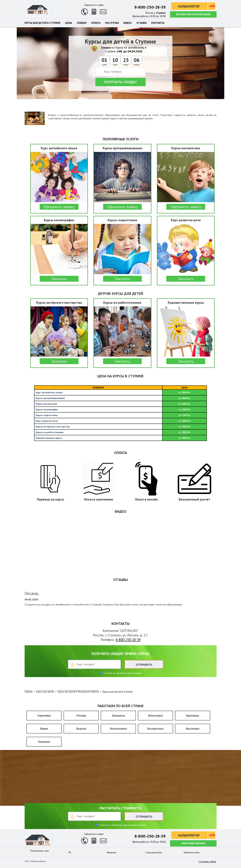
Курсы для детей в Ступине (43, 23)
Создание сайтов (207, 861)
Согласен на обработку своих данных (122, 673)
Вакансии (112, 852)
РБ (70, 852)
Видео (128, 23)
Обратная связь (192, 852)
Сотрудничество (154, 852)
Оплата (96, 23)
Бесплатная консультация (193, 14)
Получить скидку (121, 82)
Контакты (158, 23)
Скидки (82, 23)
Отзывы (142, 23)
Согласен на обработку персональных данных (122, 825)
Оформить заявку (59, 207)
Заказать (59, 279)
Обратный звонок (193, 843)
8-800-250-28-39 (150, 7)
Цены (69, 23)
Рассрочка (112, 23)
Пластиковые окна (39, 851)
